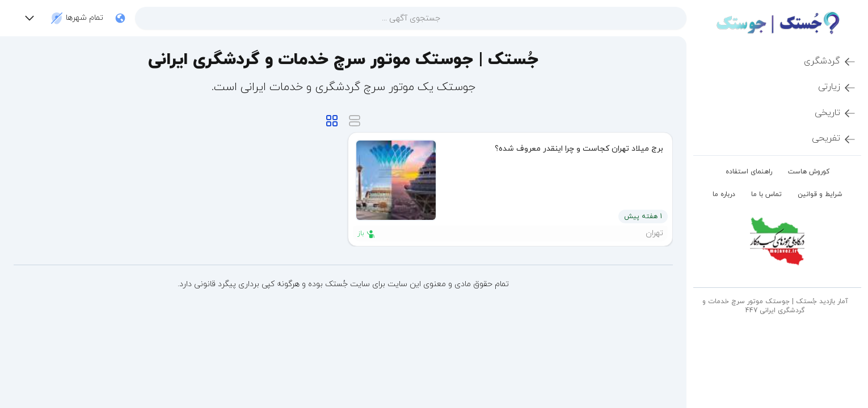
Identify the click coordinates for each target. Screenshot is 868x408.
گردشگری (830, 62)
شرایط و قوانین (820, 194)
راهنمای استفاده (749, 172)
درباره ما (724, 194)
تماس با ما (766, 194)
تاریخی (836, 113)
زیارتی (837, 87)
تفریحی (834, 139)
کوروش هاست (809, 172)
